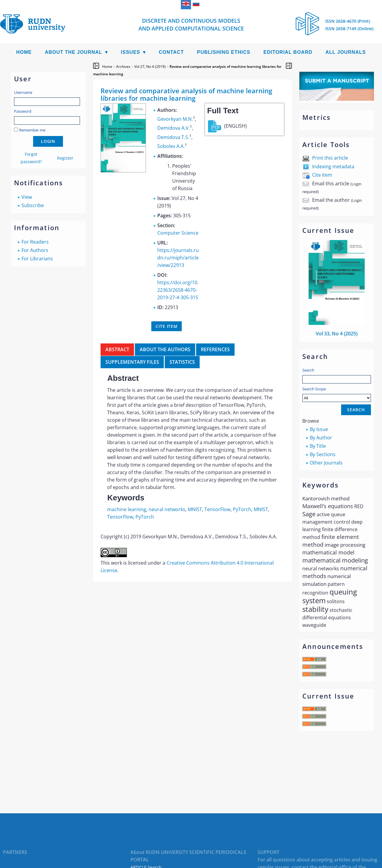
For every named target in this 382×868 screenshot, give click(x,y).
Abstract (117, 349)
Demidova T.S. (173, 137)
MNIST (195, 509)
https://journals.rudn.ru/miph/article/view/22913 (178, 258)
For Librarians (37, 259)
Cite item (322, 175)
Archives (123, 67)
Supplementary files (132, 362)
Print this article (330, 158)
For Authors (35, 250)
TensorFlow (217, 509)
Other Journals (326, 463)
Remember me (32, 130)
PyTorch (242, 509)
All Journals (346, 52)
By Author (321, 438)
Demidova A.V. (174, 128)
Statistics (182, 362)
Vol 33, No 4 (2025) (337, 334)
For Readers (35, 242)
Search (308, 370)
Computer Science (178, 233)
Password (23, 111)
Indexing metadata (333, 166)
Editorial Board (288, 52)
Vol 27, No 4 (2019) (150, 67)
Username (23, 92)
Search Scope (337, 394)
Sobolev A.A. (171, 146)
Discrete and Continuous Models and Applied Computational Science (191, 25)
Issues (131, 52)
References (215, 349)
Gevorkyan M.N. (175, 119)
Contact (171, 52)
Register (65, 158)
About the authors (165, 349)
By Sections (323, 454)
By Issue (319, 429)
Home (24, 52)
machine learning (127, 509)
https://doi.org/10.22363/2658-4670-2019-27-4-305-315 (178, 290)
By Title (318, 446)
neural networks (167, 509)
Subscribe (33, 205)
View (27, 197)
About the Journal (73, 52)
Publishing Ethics (224, 52)
